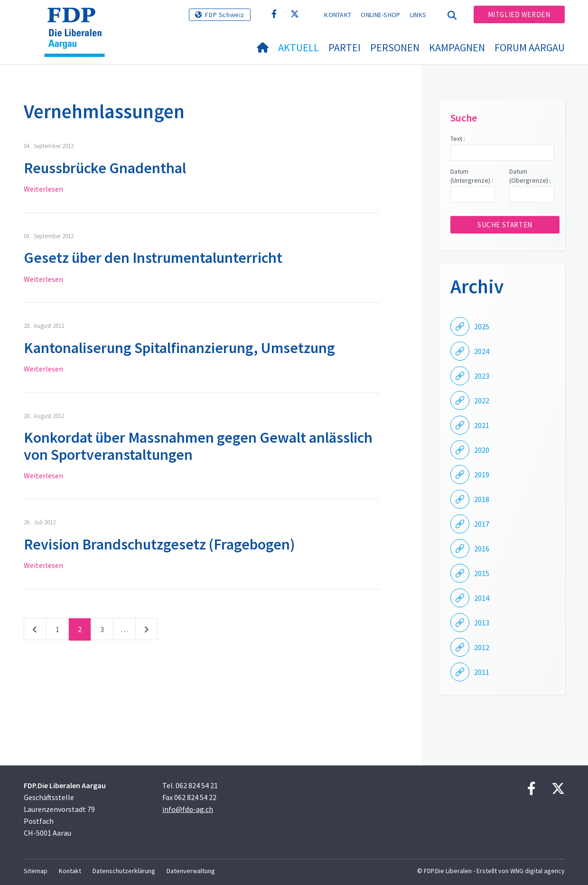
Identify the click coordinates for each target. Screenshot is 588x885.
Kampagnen (457, 47)
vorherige (35, 631)
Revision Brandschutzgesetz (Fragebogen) (159, 544)
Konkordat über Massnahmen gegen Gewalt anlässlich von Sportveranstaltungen (198, 446)
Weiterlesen (43, 189)
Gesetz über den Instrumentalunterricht (153, 258)
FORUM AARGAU (530, 47)
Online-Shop (380, 15)
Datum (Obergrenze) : (530, 176)
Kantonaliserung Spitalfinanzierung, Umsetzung (179, 348)
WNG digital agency (537, 871)
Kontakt (338, 15)
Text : (458, 139)
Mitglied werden (519, 14)
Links (418, 15)
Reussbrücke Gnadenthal (105, 168)
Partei (345, 47)
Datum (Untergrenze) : (472, 176)
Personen (395, 47)
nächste (146, 631)
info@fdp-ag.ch (188, 809)
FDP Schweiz (225, 15)
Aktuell (299, 47)
